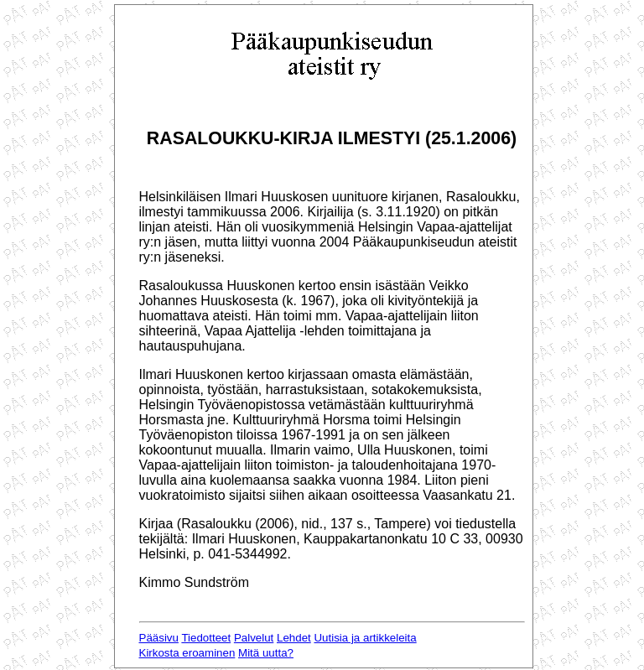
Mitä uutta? (266, 653)
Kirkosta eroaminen (187, 653)
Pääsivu (159, 638)
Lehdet (294, 638)
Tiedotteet (206, 638)
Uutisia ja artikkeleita (365, 638)
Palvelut (254, 638)
